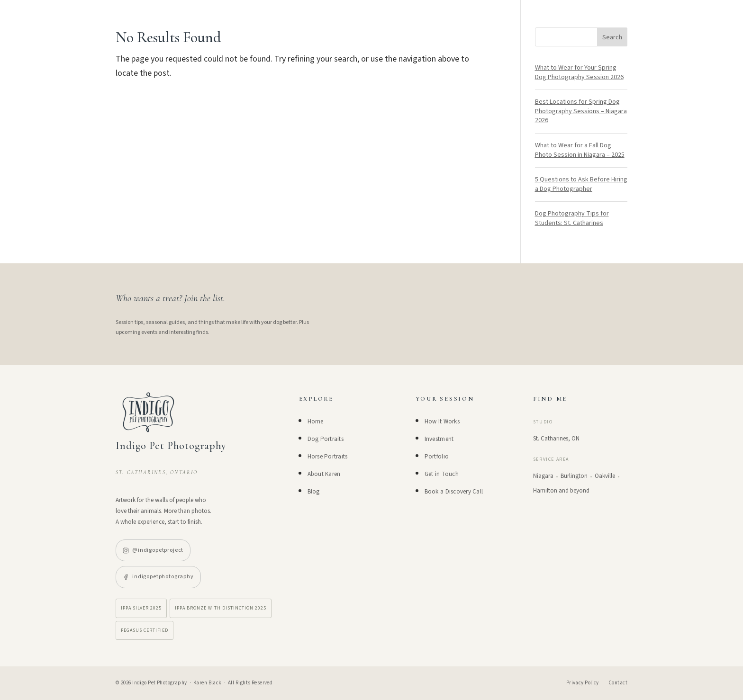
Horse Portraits (328, 457)
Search (612, 37)
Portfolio (437, 457)
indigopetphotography (158, 577)
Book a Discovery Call (454, 492)
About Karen (324, 474)
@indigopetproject (153, 550)
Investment (439, 439)
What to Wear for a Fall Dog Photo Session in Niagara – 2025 (580, 150)
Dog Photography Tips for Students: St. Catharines (572, 218)
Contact (618, 683)
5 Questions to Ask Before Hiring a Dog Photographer (581, 184)
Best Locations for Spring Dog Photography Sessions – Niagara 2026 (581, 111)
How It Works (442, 422)
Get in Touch (442, 474)
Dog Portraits (326, 439)
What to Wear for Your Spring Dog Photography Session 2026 (579, 72)
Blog (314, 492)
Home (316, 422)
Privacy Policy (583, 683)
